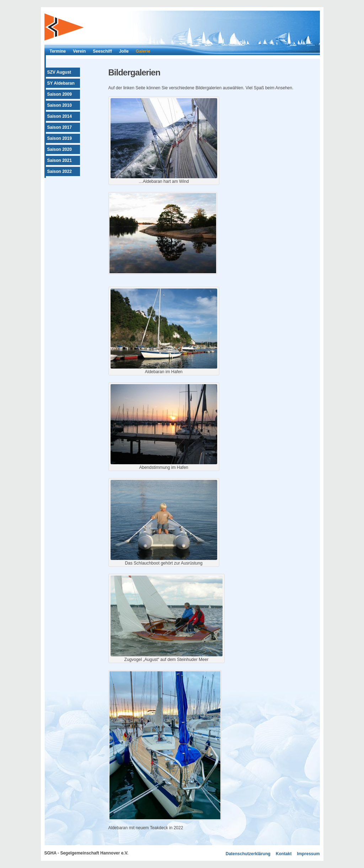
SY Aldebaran (61, 83)
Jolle (124, 51)
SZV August (59, 72)
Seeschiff (102, 51)
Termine (58, 51)
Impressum (308, 854)
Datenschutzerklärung (248, 854)
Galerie (143, 51)
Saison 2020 (60, 149)
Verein (79, 51)
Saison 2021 (60, 160)
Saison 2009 (60, 94)
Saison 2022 (60, 171)
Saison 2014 (60, 116)
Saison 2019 (60, 138)
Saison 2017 (60, 127)
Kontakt (284, 854)
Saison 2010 (60, 105)
